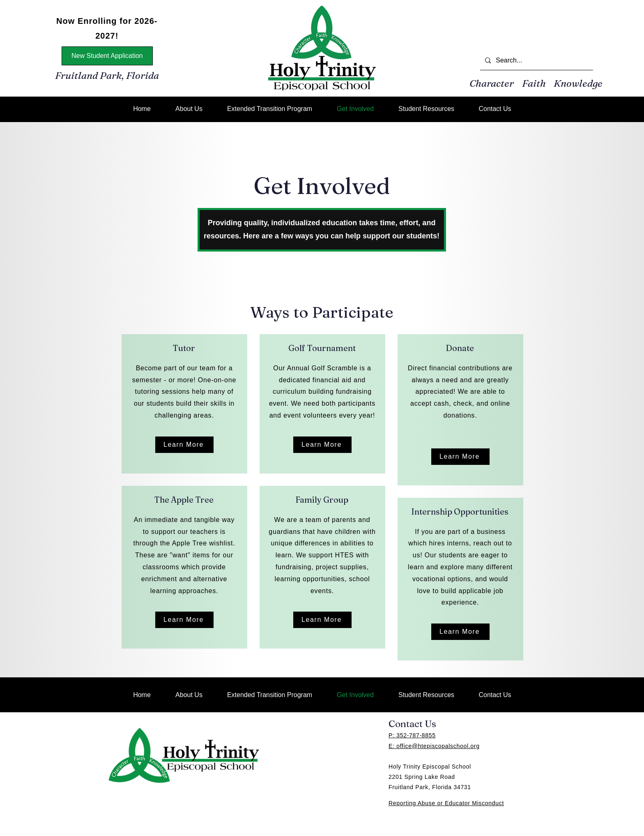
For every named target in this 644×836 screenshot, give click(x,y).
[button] (426, 109)
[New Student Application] (107, 56)
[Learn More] (184, 445)
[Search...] (536, 61)
